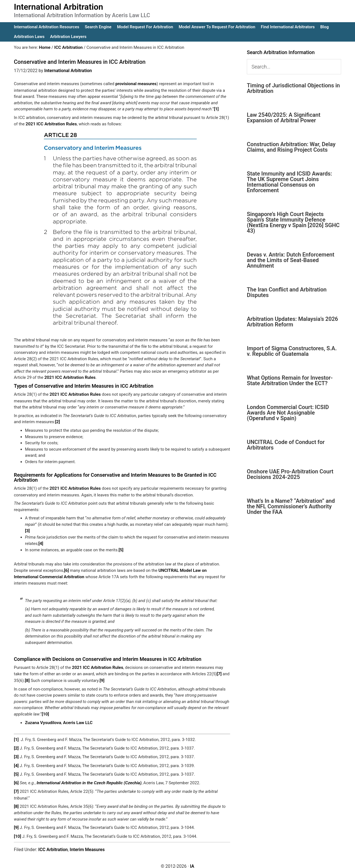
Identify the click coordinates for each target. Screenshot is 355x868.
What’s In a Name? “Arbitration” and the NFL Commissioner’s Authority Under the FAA (291, 506)
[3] (27, 529)
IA (192, 860)
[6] (66, 568)
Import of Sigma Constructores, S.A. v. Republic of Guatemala (292, 351)
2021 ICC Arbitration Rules (50, 123)
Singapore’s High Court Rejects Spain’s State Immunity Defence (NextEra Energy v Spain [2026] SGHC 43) (293, 222)
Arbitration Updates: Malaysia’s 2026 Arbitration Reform (292, 322)
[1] (216, 109)
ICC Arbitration (53, 843)
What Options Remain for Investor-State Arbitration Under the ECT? (290, 380)
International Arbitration (59, 7)
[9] (102, 677)
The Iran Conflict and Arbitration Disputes (287, 292)
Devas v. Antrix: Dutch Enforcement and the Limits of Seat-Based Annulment (291, 260)
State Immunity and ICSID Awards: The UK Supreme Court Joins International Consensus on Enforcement (289, 182)
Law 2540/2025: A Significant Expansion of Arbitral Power (284, 118)
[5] (121, 548)
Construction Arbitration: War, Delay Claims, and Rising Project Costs (291, 147)
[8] (27, 677)
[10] (45, 710)
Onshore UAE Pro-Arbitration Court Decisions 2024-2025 (290, 474)
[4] (41, 541)
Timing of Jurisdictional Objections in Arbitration (293, 88)
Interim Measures (87, 843)
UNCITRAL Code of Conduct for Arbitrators (286, 445)
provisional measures (135, 84)
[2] (58, 421)
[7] (219, 671)
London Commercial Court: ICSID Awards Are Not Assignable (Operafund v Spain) (288, 413)
